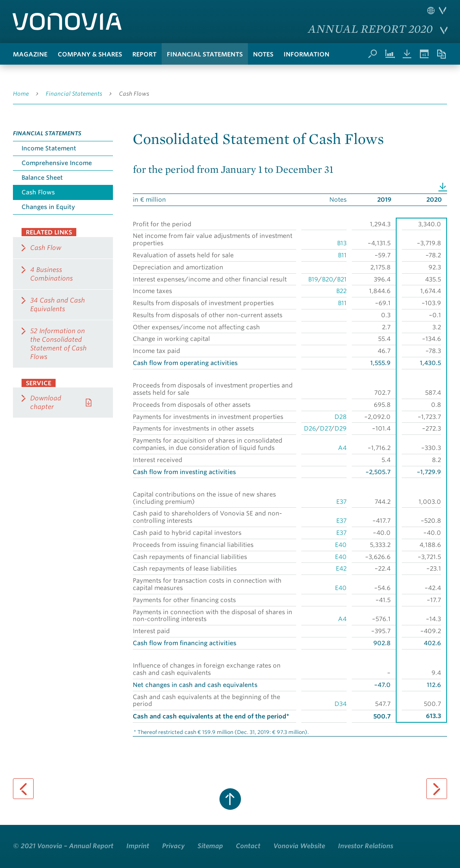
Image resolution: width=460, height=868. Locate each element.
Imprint (138, 846)
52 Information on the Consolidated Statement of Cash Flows (58, 344)
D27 (325, 428)
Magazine (30, 54)
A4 (342, 448)
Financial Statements (205, 54)
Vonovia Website (299, 846)
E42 (341, 568)
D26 (310, 428)
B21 (342, 279)
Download (443, 186)
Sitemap (210, 846)
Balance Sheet (42, 178)
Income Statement (49, 148)
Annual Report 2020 (371, 28)
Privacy (173, 846)
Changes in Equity (48, 207)
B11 (342, 255)
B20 (328, 279)
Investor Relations (366, 846)
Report (144, 54)
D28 (341, 417)
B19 (313, 279)
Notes (263, 54)
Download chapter (46, 403)
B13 (342, 243)
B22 (341, 291)
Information (307, 54)
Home (21, 94)
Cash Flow (46, 248)
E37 (341, 502)
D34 (341, 704)
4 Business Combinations (52, 274)
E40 (341, 545)
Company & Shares (90, 54)
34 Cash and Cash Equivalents (58, 305)
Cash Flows (134, 94)
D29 (341, 428)
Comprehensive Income (57, 163)
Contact (248, 846)
